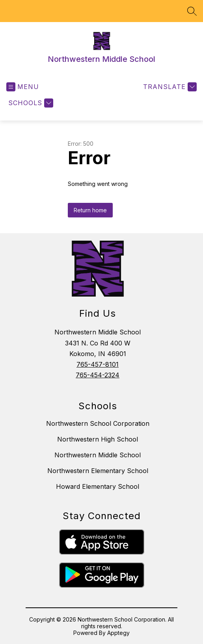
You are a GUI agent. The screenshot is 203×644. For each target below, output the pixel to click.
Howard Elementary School (98, 486)
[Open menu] (23, 87)
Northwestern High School (98, 439)
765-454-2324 (98, 375)
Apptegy (118, 633)
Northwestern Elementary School (98, 471)
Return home (90, 210)
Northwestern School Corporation (98, 423)
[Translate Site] (169, 87)
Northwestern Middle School (98, 455)
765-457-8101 (98, 364)
